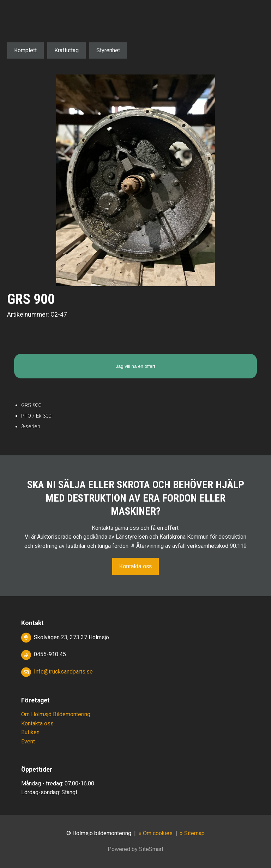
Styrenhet (108, 50)
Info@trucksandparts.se (63, 672)
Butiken (30, 732)
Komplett (25, 50)
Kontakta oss (136, 566)
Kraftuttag (67, 50)
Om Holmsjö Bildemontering (56, 714)
